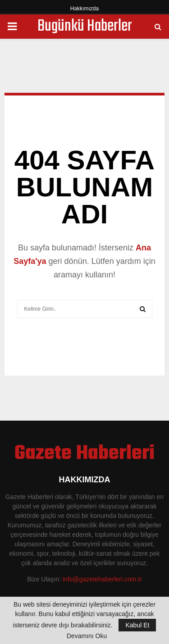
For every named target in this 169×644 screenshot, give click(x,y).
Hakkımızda (84, 9)
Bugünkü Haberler (85, 27)
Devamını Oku (87, 636)
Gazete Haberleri (84, 454)
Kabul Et (137, 625)
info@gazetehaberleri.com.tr (102, 579)
